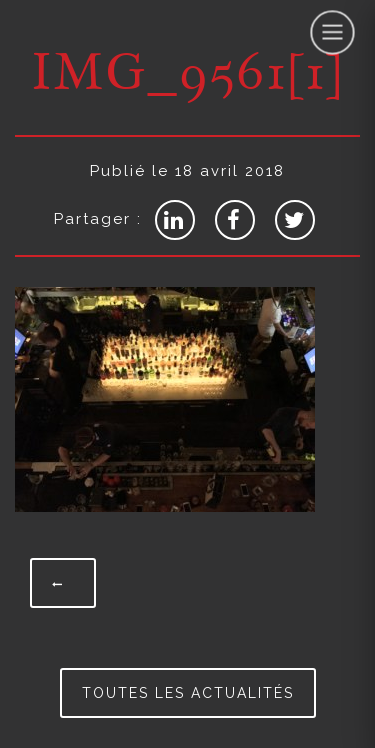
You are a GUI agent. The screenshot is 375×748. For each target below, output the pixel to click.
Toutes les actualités (188, 693)
